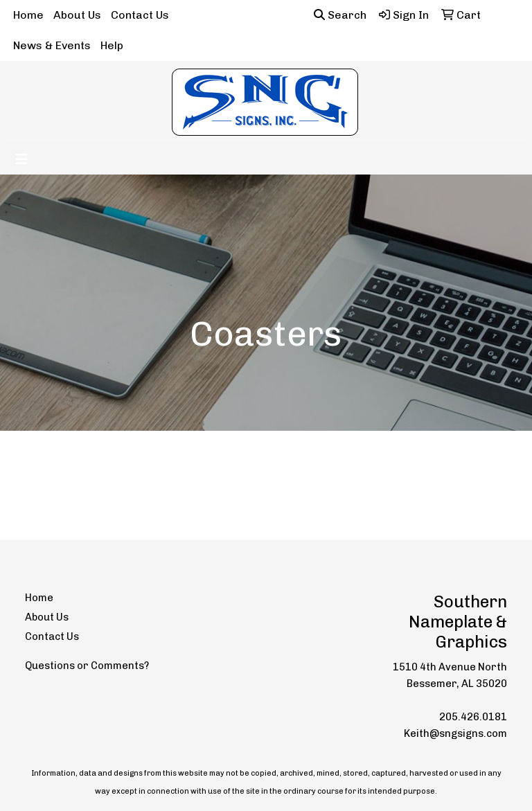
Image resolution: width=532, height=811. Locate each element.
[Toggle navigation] (21, 159)
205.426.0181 (473, 717)
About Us (77, 15)
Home (28, 15)
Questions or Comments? (87, 666)
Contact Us (140, 15)
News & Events (52, 45)
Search (340, 15)
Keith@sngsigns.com (455, 733)
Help (112, 45)
